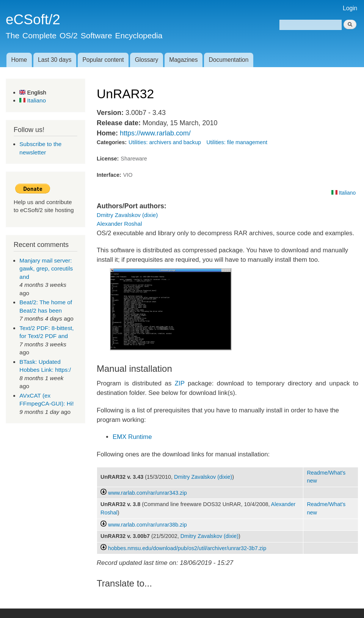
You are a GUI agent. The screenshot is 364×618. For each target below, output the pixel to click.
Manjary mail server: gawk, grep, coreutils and (46, 269)
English (33, 92)
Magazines (183, 60)
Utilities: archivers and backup (165, 142)
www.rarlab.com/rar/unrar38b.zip (147, 525)
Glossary (147, 60)
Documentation (229, 60)
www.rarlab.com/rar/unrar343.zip (147, 493)
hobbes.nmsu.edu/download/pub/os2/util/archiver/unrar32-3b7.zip (187, 548)
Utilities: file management (237, 142)
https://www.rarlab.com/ (155, 133)
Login (350, 8)
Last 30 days (55, 60)
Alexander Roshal (119, 224)
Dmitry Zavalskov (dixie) (127, 215)
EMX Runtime (132, 437)
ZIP (180, 383)
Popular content (103, 60)
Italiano (33, 100)
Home (19, 60)
